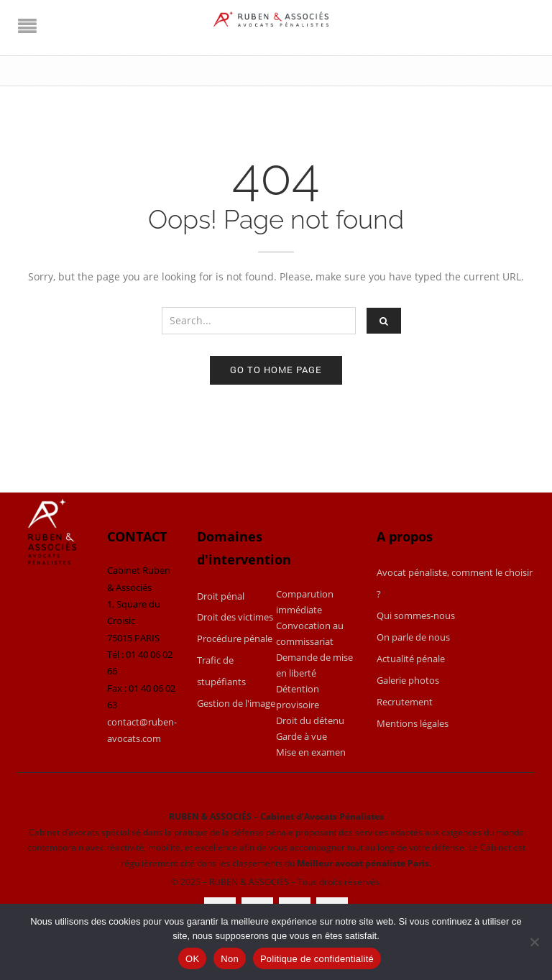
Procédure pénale (235, 638)
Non (230, 959)
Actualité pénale (411, 659)
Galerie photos (408, 680)
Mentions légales (413, 723)
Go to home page (276, 370)
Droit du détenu (310, 720)
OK (192, 959)
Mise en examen (311, 752)
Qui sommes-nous (416, 615)
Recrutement (405, 702)
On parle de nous (413, 637)
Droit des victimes (235, 617)
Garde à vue (302, 736)
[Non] (534, 942)
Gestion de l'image (236, 703)
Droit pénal (221, 596)
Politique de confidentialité (317, 959)
